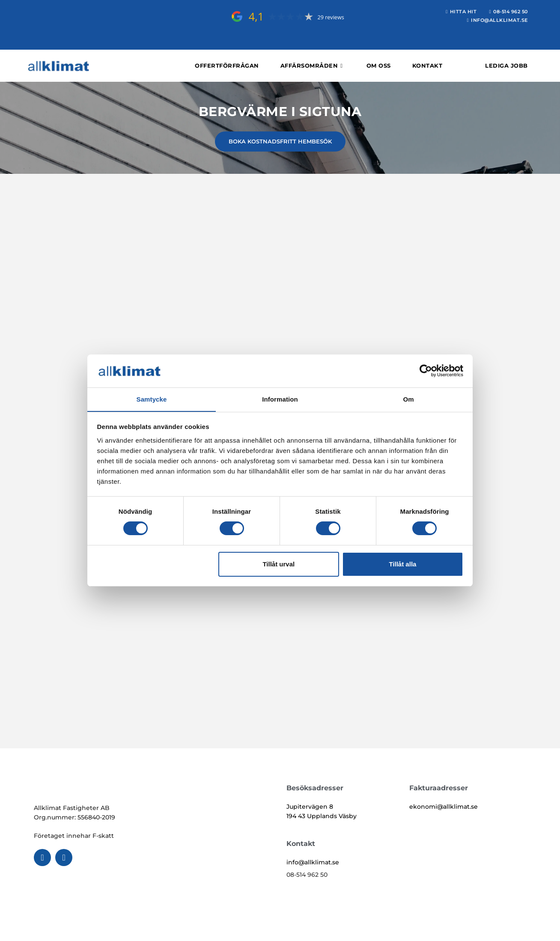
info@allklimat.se (313, 862)
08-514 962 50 (307, 875)
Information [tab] (280, 399)
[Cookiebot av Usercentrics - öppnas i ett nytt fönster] (426, 371)
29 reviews (331, 17)
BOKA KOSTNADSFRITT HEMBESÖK (280, 141)
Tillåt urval (279, 564)
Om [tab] (408, 399)
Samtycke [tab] (152, 399)
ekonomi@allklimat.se (444, 807)
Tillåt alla (402, 564)
